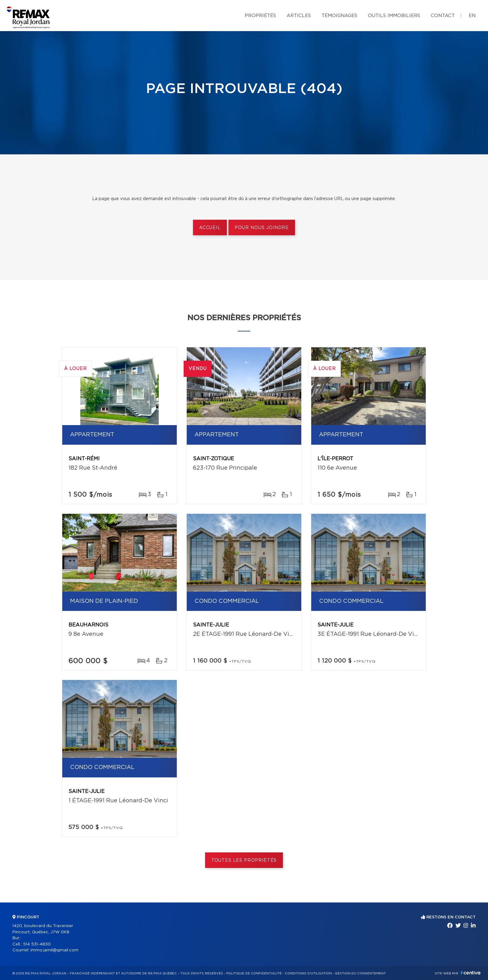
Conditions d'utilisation (308, 973)
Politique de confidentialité (254, 973)
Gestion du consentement (360, 973)
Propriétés (260, 16)
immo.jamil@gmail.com (54, 950)
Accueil (210, 228)
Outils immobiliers (394, 16)
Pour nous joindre (262, 228)
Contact (443, 16)
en (472, 16)
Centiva (471, 973)
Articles (299, 16)
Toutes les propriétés (244, 860)
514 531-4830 (37, 944)
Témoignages (339, 16)
